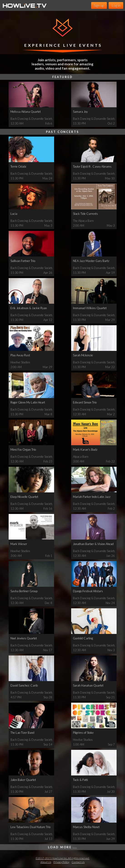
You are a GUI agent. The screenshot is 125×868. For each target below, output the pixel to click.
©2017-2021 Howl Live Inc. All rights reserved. (63, 858)
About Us (46, 862)
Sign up (99, 5)
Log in (116, 5)
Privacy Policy (61, 862)
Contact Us (78, 862)
